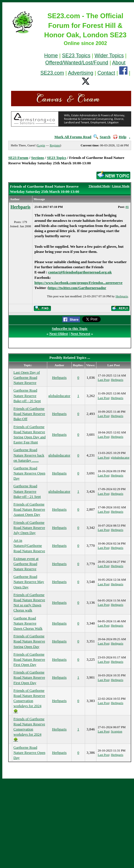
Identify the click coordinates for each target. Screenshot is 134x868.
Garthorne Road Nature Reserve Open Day (29, 473)
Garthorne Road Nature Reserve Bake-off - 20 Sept (27, 395)
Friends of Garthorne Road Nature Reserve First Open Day (29, 659)
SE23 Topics (76, 56)
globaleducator (59, 396)
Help (120, 137)
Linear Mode (121, 186)
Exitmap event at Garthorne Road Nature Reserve (26, 564)
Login (41, 145)
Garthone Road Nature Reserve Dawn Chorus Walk (28, 623)
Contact (106, 73)
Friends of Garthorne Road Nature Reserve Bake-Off (29, 414)
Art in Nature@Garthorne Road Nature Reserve (29, 545)
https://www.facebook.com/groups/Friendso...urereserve (78, 283)
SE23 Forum (18, 158)
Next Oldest (58, 334)
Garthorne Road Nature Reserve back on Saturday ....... (29, 455)
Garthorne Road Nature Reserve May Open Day (29, 582)
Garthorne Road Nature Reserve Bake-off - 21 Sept (27, 491)
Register (55, 145)
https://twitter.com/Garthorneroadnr (77, 288)
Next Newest (80, 334)
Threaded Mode (99, 186)
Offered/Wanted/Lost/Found (77, 63)
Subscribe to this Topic (70, 328)
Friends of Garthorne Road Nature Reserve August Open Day (29, 509)
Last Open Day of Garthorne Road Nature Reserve (27, 377)
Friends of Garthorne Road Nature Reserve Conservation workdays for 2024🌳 (29, 701)
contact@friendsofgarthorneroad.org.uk (80, 272)
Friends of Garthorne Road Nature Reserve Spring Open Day (29, 641)
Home (51, 56)
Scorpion (117, 731)
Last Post (103, 380)
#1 (127, 207)
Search (102, 137)
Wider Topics (109, 56)
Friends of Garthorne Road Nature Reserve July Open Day (29, 528)
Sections (38, 158)
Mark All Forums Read (73, 137)
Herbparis (20, 207)
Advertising (81, 73)
